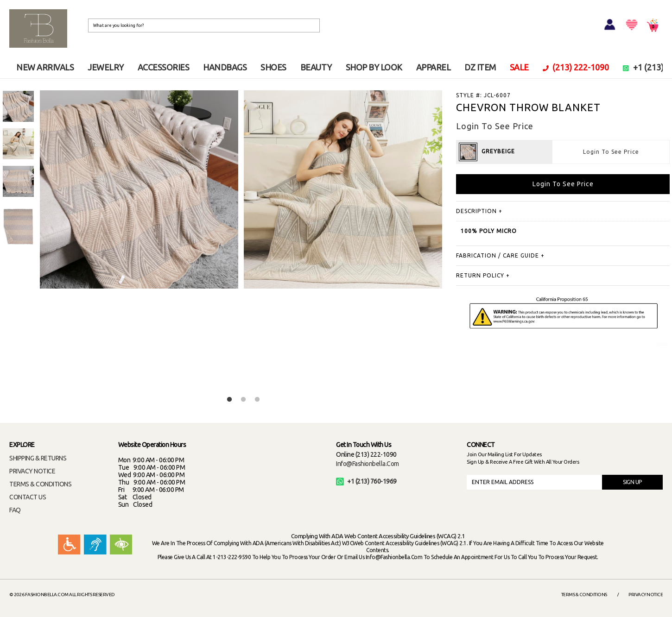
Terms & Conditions (584, 595)
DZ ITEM (480, 67)
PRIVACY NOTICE (32, 471)
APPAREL (434, 67)
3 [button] (257, 400)
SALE (519, 67)
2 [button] (243, 400)
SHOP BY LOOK (374, 67)
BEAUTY (316, 67)
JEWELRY (106, 67)
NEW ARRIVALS (45, 67)
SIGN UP (632, 482)
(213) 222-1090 (576, 67)
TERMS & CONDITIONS (40, 484)
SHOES (273, 67)
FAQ (15, 510)
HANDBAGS (225, 67)
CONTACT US (28, 497)
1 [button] (229, 400)
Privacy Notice (646, 595)
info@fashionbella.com (368, 464)
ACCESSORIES (164, 67)
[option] (18, 106)
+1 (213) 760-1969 (366, 481)
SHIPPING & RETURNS (38, 458)
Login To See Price (611, 152)
